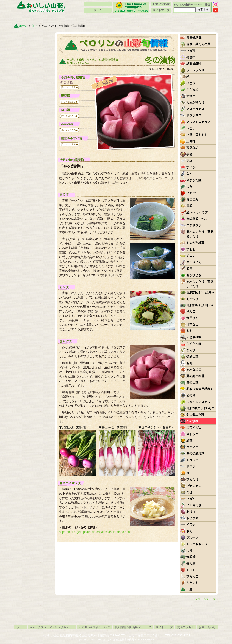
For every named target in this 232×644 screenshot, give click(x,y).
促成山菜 (192, 357)
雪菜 (189, 206)
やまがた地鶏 (195, 243)
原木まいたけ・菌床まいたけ (200, 234)
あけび (191, 512)
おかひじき (194, 275)
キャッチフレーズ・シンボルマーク (52, 627)
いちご (191, 193)
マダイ (191, 499)
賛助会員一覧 (33, 149)
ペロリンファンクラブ (33, 88)
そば (189, 492)
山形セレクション (33, 125)
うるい (191, 128)
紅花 (189, 440)
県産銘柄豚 (194, 38)
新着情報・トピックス (33, 174)
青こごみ (192, 199)
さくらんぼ (194, 344)
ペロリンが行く (33, 162)
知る (39, 18)
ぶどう (191, 83)
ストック (192, 434)
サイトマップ (161, 10)
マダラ (191, 51)
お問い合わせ (161, 4)
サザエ (191, 96)
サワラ (191, 466)
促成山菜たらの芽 (198, 44)
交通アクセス (186, 627)
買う (91, 18)
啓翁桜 (191, 57)
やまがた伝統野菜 (33, 63)
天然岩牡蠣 (194, 337)
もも (189, 331)
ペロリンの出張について (94, 627)
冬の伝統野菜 (195, 453)
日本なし (192, 324)
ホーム (98, 10)
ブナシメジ (194, 486)
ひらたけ (192, 479)
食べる (142, 18)
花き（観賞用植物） (200, 389)
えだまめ (192, 89)
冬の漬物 (192, 421)
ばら (189, 473)
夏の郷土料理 (195, 376)
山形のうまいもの (33, 39)
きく (189, 531)
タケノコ (192, 447)
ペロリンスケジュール (33, 199)
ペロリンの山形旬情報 (33, 51)
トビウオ (192, 518)
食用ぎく (192, 318)
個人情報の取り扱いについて (133, 627)
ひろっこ (192, 576)
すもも (191, 249)
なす (189, 174)
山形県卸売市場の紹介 (33, 113)
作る (194, 18)
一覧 (189, 589)
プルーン (192, 537)
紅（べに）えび (197, 212)
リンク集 (33, 186)
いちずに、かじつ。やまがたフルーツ (33, 223)
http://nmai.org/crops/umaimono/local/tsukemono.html (95, 532)
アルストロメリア (198, 122)
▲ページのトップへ (207, 599)
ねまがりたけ (195, 102)
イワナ (191, 525)
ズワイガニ (194, 428)
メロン (191, 256)
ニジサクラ (194, 225)
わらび (191, 350)
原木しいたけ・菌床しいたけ (200, 284)
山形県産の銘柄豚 (33, 211)
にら (189, 186)
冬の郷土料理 (195, 415)
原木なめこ (194, 370)
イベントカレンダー (33, 76)
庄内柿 (191, 141)
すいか (191, 167)
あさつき (192, 299)
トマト (191, 570)
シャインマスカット (200, 402)
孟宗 (189, 269)
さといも (192, 583)
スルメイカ (194, 262)
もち (189, 363)
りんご (191, 311)
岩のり (191, 395)
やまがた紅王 (195, 180)
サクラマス (194, 115)
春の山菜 (192, 382)
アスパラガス (195, 109)
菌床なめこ (194, 148)
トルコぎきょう (197, 544)
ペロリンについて (98, 4)
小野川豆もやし (197, 135)
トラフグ (192, 460)
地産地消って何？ (33, 100)
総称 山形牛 (194, 64)
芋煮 (189, 154)
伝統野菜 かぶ (197, 219)
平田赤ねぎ (194, 505)
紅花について (33, 137)
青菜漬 (191, 557)
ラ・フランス (195, 70)
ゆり (189, 550)
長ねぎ (191, 563)
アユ (189, 161)
